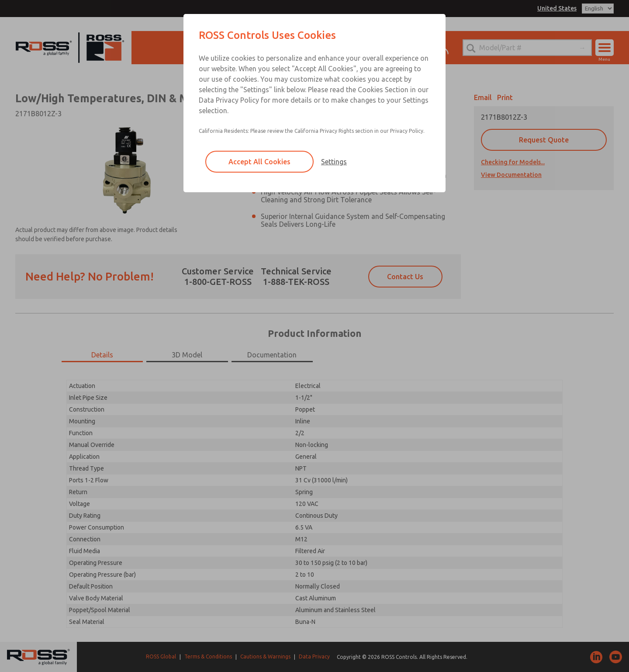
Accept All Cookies (259, 162)
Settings (334, 162)
